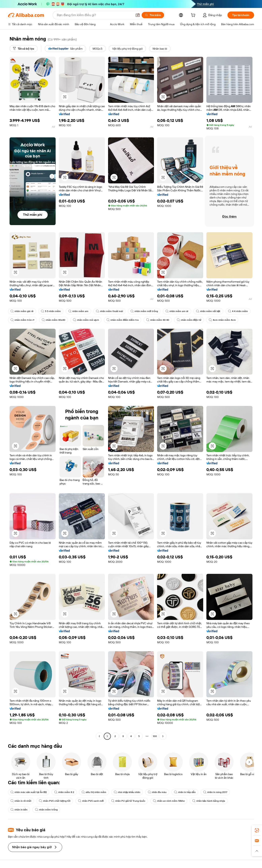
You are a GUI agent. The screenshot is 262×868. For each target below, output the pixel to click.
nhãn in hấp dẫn (185, 792)
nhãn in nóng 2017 (215, 792)
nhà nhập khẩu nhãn (127, 792)
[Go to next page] (163, 736)
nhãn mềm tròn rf (22, 320)
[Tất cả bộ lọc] (24, 49)
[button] (138, 15)
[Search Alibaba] (94, 15)
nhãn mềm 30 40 (158, 320)
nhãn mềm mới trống (144, 311)
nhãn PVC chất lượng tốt (55, 801)
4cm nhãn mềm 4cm (222, 320)
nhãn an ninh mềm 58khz (169, 801)
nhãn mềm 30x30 (54, 320)
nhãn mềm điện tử (189, 320)
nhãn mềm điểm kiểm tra (123, 320)
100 (155, 736)
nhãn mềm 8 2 (64, 792)
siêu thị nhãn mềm (94, 792)
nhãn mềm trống (46, 810)
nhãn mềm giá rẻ (22, 311)
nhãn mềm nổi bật (208, 311)
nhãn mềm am (78, 311)
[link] (257, 830)
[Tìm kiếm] (153, 15)
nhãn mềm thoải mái (109, 311)
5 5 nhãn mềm (51, 311)
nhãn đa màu (157, 792)
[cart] (194, 16)
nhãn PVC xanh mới (91, 801)
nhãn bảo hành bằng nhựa (209, 801)
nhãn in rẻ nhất (21, 801)
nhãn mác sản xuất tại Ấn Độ (29, 792)
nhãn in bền (19, 810)
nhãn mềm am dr (177, 311)
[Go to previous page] (99, 736)
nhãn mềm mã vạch (86, 320)
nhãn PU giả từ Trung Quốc (128, 801)
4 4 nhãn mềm (238, 311)
